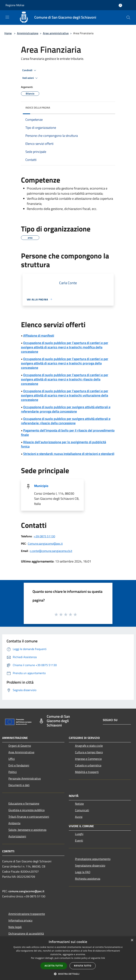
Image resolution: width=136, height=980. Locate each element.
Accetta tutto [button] (54, 966)
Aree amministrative (56, 33)
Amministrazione (28, 33)
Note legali (15, 927)
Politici (13, 772)
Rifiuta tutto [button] (83, 966)
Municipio (41, 486)
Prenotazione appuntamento (93, 859)
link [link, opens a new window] (103, 958)
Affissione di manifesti (39, 336)
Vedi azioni (30, 78)
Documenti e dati (19, 785)
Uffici (12, 759)
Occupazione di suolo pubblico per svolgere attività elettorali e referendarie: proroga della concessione (66, 409)
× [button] (132, 940)
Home (8, 33)
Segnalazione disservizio (90, 865)
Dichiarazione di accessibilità (26, 933)
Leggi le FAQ (83, 872)
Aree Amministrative (21, 752)
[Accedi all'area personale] (120, 5)
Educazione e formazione (24, 803)
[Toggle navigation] (7, 17)
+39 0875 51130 (45, 536)
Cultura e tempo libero (89, 752)
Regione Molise (15, 5)
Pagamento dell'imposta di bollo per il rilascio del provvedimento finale (68, 433)
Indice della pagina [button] (38, 108)
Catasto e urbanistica (88, 765)
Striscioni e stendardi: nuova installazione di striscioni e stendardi (69, 454)
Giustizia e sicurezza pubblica (26, 810)
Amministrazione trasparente (27, 914)
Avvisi (79, 817)
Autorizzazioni (17, 836)
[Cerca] (128, 18)
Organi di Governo (20, 746)
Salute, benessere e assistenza (27, 830)
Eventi (79, 840)
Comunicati (82, 810)
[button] (68, 974)
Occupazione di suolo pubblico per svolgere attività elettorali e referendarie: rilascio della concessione (66, 421)
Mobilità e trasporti (87, 772)
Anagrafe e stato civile (89, 746)
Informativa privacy (20, 920)
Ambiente (14, 823)
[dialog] (68, 958)
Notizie (79, 804)
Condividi (30, 70)
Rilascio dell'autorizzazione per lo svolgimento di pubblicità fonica (64, 444)
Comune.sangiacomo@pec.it (45, 544)
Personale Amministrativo (25, 778)
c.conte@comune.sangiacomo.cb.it (51, 551)
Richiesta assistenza (88, 879)
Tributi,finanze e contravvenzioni (29, 817)
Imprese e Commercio (88, 759)
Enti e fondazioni (19, 765)
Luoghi (79, 834)
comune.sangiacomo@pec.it (26, 891)
